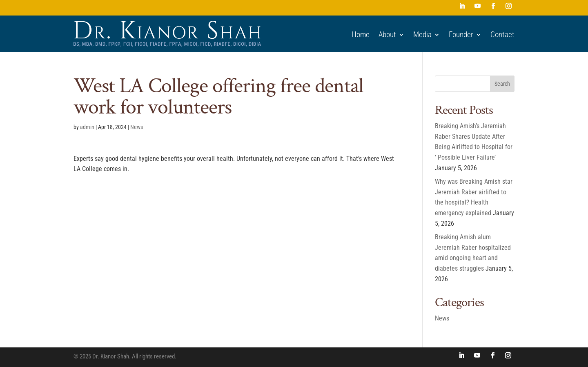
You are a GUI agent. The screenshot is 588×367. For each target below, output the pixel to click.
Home (361, 35)
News (137, 127)
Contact (502, 35)
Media (422, 35)
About (387, 35)
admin (87, 127)
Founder (461, 35)
